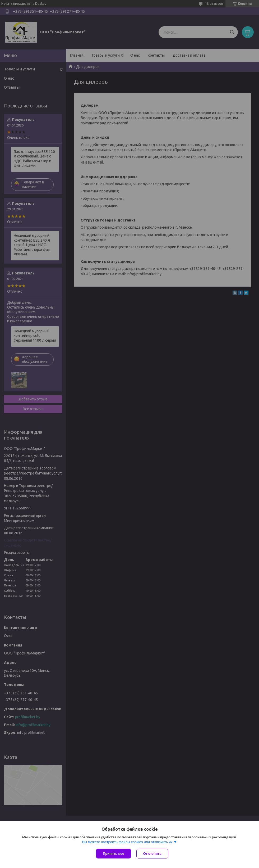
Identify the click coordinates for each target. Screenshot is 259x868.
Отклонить (152, 854)
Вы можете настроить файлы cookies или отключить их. (128, 842)
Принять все (114, 854)
